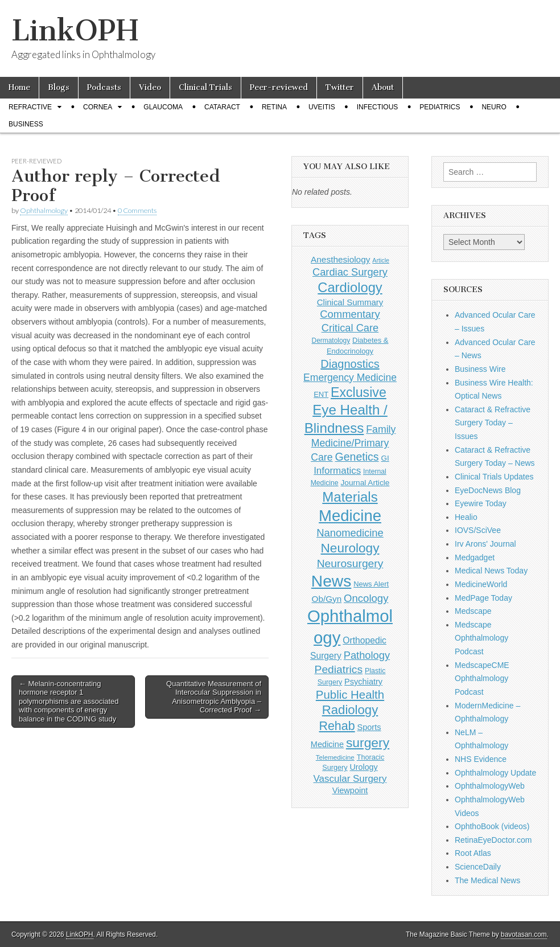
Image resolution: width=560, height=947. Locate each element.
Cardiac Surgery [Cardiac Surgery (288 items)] (350, 272)
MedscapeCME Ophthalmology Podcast (482, 679)
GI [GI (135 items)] (385, 458)
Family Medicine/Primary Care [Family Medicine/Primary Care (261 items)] (353, 443)
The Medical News (487, 880)
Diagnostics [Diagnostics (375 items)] (350, 364)
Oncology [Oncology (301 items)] (366, 598)
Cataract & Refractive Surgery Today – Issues (493, 423)
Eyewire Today (481, 503)
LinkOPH (75, 30)
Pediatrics (440, 107)
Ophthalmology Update (495, 773)
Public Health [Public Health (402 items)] (350, 695)
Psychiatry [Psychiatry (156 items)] (363, 682)
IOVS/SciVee (478, 530)
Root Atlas (473, 853)
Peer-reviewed (279, 87)
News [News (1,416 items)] (331, 581)
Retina (274, 107)
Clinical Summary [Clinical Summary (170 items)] (350, 302)
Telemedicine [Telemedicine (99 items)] (335, 757)
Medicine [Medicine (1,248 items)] (350, 516)
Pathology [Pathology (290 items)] (367, 655)
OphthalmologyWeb (490, 786)
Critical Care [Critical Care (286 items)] (350, 328)
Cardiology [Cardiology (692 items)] (350, 288)
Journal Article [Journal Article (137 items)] (365, 483)
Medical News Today (491, 571)
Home (19, 87)
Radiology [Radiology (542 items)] (350, 710)
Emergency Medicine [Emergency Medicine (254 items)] (350, 378)
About (383, 87)
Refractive (30, 107)
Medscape (473, 611)
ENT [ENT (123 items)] (321, 394)
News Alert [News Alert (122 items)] (371, 584)
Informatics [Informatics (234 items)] (337, 471)
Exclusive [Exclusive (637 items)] (359, 392)
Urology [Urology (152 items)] (364, 767)
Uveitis (322, 107)
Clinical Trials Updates (494, 477)
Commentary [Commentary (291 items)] (350, 314)
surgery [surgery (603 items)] (368, 743)
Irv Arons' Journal (485, 544)
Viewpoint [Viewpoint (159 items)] (350, 790)
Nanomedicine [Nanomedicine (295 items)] (350, 533)
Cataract (222, 107)
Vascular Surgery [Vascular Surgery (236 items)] (350, 779)
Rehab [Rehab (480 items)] (337, 726)
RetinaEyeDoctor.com (493, 840)
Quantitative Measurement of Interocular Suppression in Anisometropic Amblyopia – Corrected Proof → (214, 697)
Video (150, 87)
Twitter (340, 87)
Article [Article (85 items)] (381, 260)
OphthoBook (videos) (492, 826)
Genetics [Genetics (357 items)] (357, 457)
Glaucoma (163, 107)
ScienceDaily (478, 867)
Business (26, 124)
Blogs (59, 87)
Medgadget (475, 557)
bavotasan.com (524, 934)
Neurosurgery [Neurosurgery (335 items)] (350, 563)
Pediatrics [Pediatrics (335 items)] (339, 669)
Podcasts (104, 87)
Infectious (378, 107)
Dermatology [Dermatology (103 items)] (331, 341)
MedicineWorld (481, 584)
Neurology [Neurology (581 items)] (350, 548)
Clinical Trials (205, 87)
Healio (466, 517)
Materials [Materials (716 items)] (350, 497)
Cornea (98, 107)
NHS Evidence (481, 759)
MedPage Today (483, 598)
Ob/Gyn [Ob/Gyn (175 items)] (327, 599)
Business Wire (480, 369)
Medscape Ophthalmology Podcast (481, 638)
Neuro (494, 107)
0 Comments (137, 210)
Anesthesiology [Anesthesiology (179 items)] (340, 259)
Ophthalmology (44, 210)
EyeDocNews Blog (488, 490)
